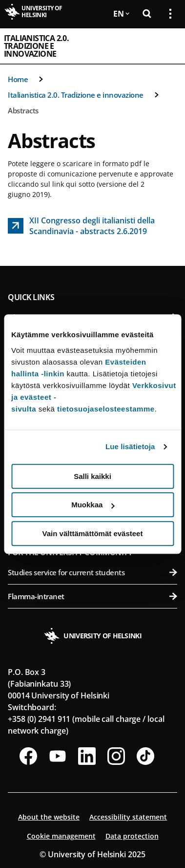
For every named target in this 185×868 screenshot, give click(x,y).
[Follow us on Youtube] (58, 756)
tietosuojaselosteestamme (106, 409)
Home (18, 79)
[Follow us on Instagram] (116, 756)
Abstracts (23, 110)
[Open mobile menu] (166, 46)
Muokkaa (93, 505)
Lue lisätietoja (130, 446)
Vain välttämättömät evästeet (93, 533)
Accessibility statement (128, 817)
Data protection (132, 836)
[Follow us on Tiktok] (145, 756)
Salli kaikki (92, 476)
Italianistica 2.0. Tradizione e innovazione (36, 46)
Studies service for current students (92, 572)
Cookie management (61, 836)
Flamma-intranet (92, 596)
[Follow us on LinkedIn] (87, 756)
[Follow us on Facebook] (28, 756)
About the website (49, 817)
